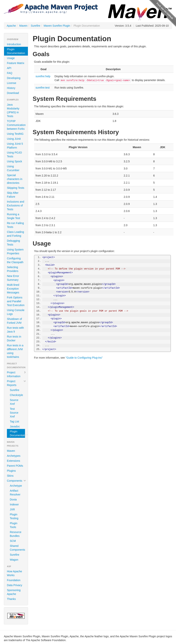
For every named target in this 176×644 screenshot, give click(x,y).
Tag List (14, 421)
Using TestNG (15, 134)
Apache (11, 26)
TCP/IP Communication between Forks (16, 125)
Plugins (11, 471)
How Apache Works (15, 573)
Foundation (14, 580)
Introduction (14, 44)
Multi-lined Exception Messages (13, 289)
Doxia (13, 499)
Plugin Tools (14, 525)
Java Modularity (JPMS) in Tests (13, 110)
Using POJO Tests (14, 154)
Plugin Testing (14, 516)
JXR (12, 509)
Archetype (16, 486)
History (11, 88)
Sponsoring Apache (14, 592)
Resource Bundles (16, 534)
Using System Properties (15, 251)
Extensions (13, 461)
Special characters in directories (15, 179)
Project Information (17, 374)
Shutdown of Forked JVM (14, 321)
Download (13, 93)
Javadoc (15, 426)
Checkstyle (16, 395)
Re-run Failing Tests (15, 225)
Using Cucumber (13, 168)
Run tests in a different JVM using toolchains (15, 351)
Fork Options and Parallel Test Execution (16, 301)
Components (17, 481)
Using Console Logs (16, 312)
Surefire (35, 26)
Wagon (14, 560)
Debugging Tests (13, 243)
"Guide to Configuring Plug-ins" (84, 358)
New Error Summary (13, 278)
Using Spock (15, 161)
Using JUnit (14, 139)
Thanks (11, 599)
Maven (23, 26)
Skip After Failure (13, 195)
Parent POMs (15, 466)
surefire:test (43, 88)
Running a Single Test (13, 216)
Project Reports (17, 383)
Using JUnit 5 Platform (15, 146)
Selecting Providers (13, 269)
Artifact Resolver (15, 493)
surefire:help (43, 76)
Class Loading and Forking (15, 234)
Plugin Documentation (16, 51)
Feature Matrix (16, 63)
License (12, 83)
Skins (10, 476)
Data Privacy (15, 585)
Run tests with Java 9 (15, 330)
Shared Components (17, 548)
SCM (13, 541)
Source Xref (14, 402)
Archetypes (14, 456)
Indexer (14, 504)
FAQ (10, 73)
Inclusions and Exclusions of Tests (16, 205)
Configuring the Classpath (15, 260)
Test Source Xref (14, 413)
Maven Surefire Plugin (57, 26)
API (9, 68)
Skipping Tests (16, 188)
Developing (14, 78)
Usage (11, 58)
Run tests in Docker (14, 338)
